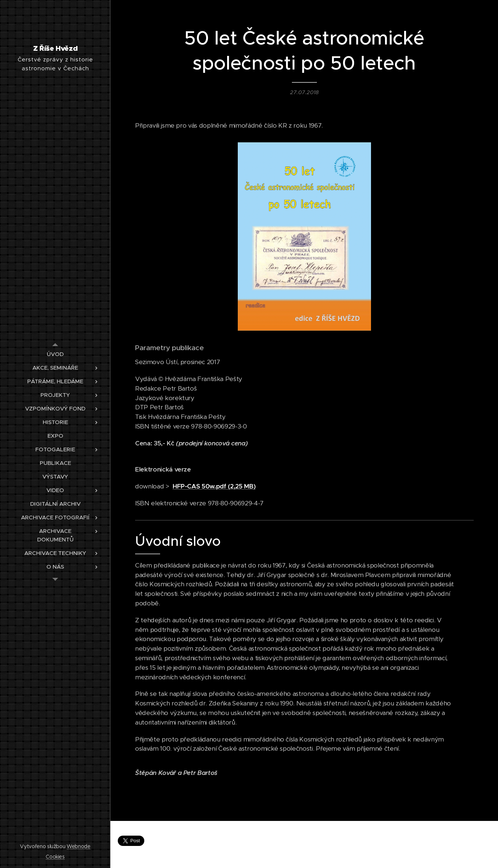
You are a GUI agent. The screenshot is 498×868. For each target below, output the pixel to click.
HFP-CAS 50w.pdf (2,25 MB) (214, 486)
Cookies (55, 857)
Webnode (79, 846)
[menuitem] (55, 354)
